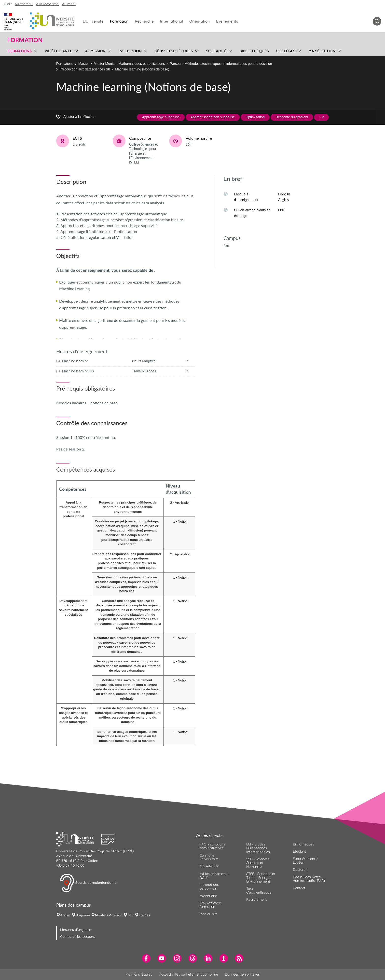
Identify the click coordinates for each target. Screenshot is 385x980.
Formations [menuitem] (20, 51)
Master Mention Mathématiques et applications (129, 64)
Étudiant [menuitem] (299, 851)
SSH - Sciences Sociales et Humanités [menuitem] (258, 863)
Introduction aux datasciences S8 (85, 69)
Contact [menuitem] (299, 888)
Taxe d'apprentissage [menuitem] (259, 890)
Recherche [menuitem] (144, 21)
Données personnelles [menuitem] (242, 974)
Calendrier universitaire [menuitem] (209, 857)
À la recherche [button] (47, 4)
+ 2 (321, 117)
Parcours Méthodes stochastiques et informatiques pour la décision (221, 64)
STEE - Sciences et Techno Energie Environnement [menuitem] (261, 878)
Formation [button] (25, 40)
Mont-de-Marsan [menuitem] (109, 915)
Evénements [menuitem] (227, 21)
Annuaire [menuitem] (208, 896)
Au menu (69, 4)
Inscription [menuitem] (130, 51)
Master (84, 64)
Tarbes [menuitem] (144, 915)
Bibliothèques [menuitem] (254, 51)
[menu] (35, 50)
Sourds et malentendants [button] (88, 883)
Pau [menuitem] (131, 915)
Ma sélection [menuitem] (322, 51)
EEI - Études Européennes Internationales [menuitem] (258, 848)
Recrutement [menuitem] (257, 899)
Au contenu (24, 4)
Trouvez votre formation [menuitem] (210, 905)
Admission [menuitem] (95, 51)
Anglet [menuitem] (65, 915)
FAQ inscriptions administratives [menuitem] (212, 846)
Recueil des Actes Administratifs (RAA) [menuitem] (309, 879)
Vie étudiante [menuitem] (58, 51)
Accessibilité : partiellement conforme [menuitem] (189, 974)
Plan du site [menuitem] (209, 914)
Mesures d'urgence (76, 930)
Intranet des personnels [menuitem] (209, 886)
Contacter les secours (78, 937)
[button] (79, 839)
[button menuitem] (377, 21)
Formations (65, 64)
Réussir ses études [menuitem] (174, 51)
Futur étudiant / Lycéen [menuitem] (305, 861)
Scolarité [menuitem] (216, 51)
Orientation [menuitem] (199, 21)
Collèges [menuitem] (286, 51)
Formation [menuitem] (119, 21)
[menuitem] (146, 958)
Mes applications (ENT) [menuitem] (214, 875)
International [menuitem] (172, 21)
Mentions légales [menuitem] (139, 974)
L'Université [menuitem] (93, 21)
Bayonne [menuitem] (83, 915)
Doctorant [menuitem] (301, 870)
